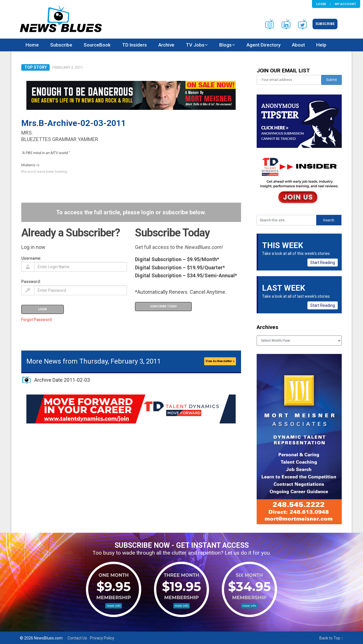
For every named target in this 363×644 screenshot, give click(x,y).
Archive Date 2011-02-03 (62, 380)
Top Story (36, 67)
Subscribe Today (163, 306)
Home (32, 45)
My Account (345, 4)
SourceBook (97, 45)
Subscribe (325, 24)
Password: (31, 282)
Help (321, 45)
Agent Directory (263, 45)
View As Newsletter (220, 361)
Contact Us (77, 638)
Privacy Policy (102, 638)
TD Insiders (134, 45)
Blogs (225, 45)
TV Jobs (195, 45)
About (298, 45)
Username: (31, 258)
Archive (166, 45)
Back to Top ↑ (331, 638)
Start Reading (323, 263)
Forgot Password (36, 320)
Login (321, 4)
